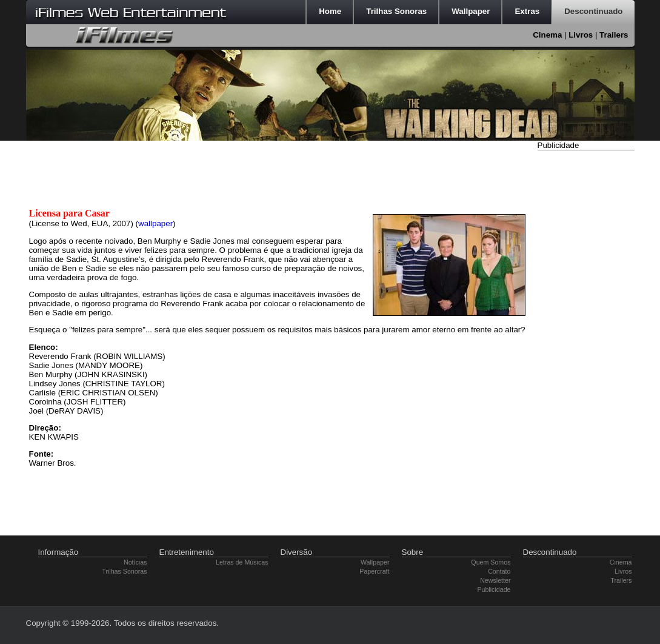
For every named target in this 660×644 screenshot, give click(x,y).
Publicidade (494, 589)
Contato (499, 571)
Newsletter (495, 580)
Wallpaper (375, 562)
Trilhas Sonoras (124, 571)
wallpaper (155, 223)
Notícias (135, 562)
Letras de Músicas (242, 562)
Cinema (547, 35)
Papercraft (374, 571)
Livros (581, 35)
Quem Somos (491, 562)
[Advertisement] (586, 335)
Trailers (614, 35)
